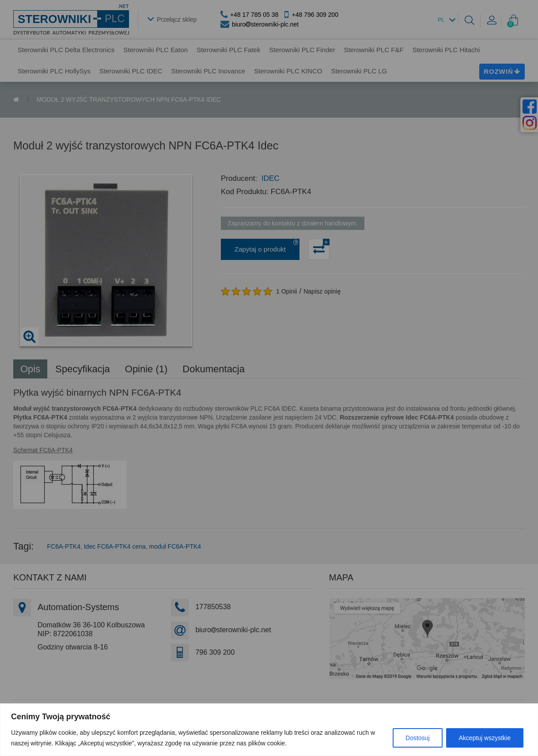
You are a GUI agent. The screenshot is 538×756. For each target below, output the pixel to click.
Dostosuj (417, 738)
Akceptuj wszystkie (485, 738)
